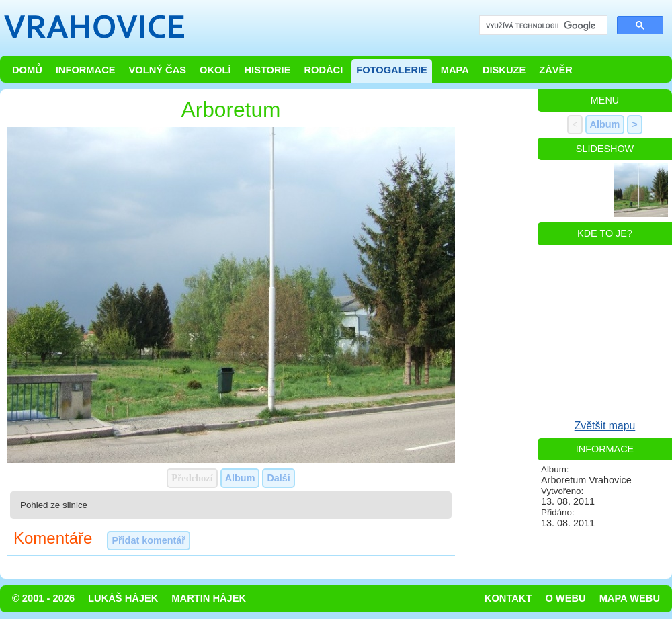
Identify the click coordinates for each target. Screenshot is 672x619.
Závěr (556, 70)
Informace (86, 70)
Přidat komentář (149, 540)
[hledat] (542, 26)
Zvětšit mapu (605, 426)
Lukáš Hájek (123, 598)
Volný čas (158, 70)
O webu (565, 598)
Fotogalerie (392, 70)
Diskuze (504, 70)
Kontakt (508, 598)
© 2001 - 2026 (43, 598)
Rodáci (323, 70)
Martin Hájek (209, 598)
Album (240, 478)
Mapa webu (630, 598)
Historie (267, 70)
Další (278, 478)
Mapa (455, 70)
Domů (27, 70)
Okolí (215, 70)
